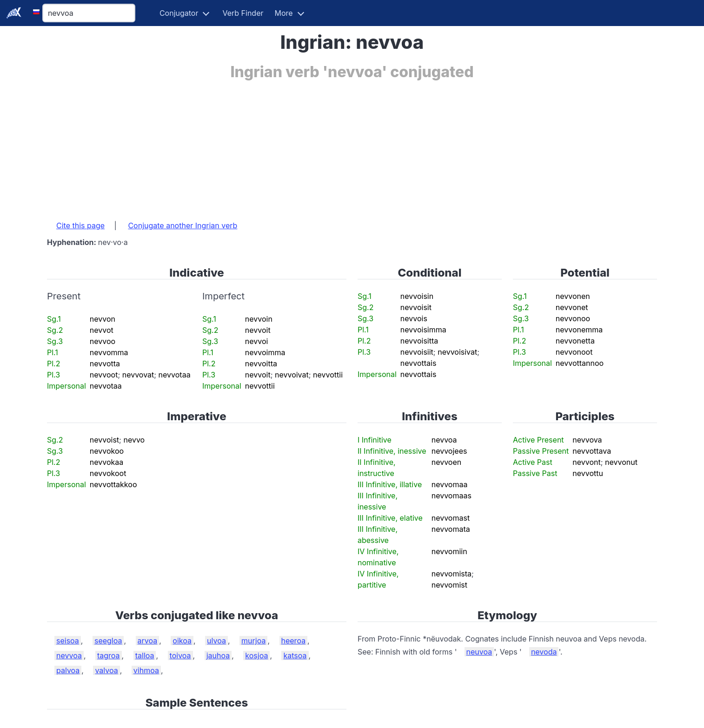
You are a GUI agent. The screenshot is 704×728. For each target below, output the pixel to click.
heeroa (294, 641)
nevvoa (69, 655)
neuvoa (479, 652)
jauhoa (218, 655)
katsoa (295, 655)
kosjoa (256, 655)
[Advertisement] (326, 146)
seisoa (68, 641)
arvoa (148, 641)
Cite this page (80, 225)
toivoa (180, 655)
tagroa (109, 655)
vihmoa (146, 670)
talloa (145, 655)
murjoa (253, 641)
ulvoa (216, 641)
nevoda (544, 652)
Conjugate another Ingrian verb (183, 225)
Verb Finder (243, 13)
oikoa (182, 641)
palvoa (68, 670)
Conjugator (179, 13)
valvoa (106, 670)
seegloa (108, 641)
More (284, 13)
